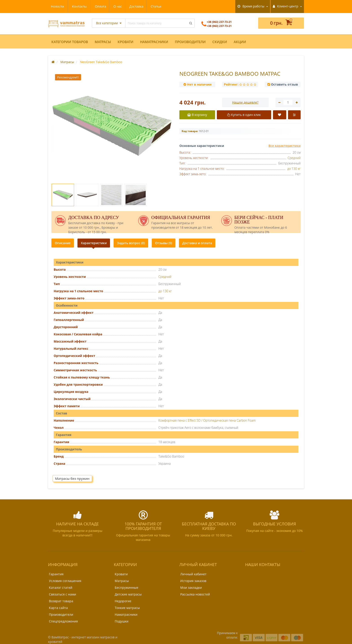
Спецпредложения (63, 621)
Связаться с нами (63, 594)
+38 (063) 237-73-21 (217, 26)
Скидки (220, 42)
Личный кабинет (193, 574)
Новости (134, 6)
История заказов (193, 581)
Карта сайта (58, 608)
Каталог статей (61, 588)
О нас (75, 6)
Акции (240, 42)
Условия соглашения (65, 581)
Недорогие (123, 601)
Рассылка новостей (195, 594)
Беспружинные (126, 588)
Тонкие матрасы (127, 608)
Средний (294, 158)
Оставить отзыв (284, 84)
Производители (190, 42)
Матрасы (103, 42)
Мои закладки (191, 588)
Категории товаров (70, 42)
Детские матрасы (128, 594)
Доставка (94, 6)
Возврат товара (61, 601)
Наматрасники (154, 42)
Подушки (122, 621)
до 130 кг (294, 169)
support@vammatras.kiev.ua (270, 588)
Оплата (57, 6)
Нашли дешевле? (245, 102)
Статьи (115, 6)
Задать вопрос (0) (131, 243)
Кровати (125, 42)
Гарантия (56, 574)
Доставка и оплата (197, 243)
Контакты (156, 6)
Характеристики (94, 243)
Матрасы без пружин (72, 478)
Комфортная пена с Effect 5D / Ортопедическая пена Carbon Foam (207, 420)
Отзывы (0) (164, 243)
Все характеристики (285, 146)
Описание (63, 243)
